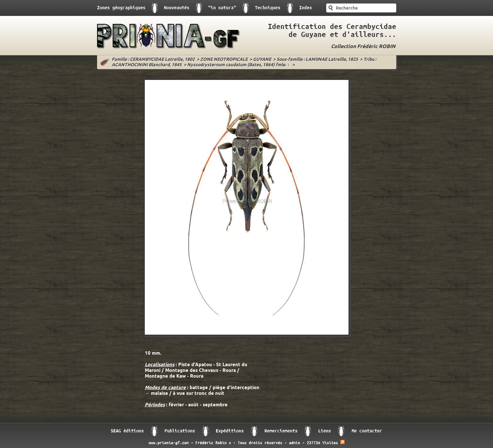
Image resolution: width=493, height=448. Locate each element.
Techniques (268, 8)
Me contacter (367, 431)
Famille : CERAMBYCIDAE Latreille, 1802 (153, 60)
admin (295, 443)
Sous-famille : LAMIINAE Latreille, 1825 (317, 60)
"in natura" (222, 8)
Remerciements (281, 431)
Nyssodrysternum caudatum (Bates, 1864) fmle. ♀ (239, 65)
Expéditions (230, 431)
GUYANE (262, 60)
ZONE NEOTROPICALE (224, 60)
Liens (325, 431)
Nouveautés (177, 8)
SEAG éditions (127, 431)
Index (306, 8)
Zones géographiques (121, 8)
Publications (180, 431)
